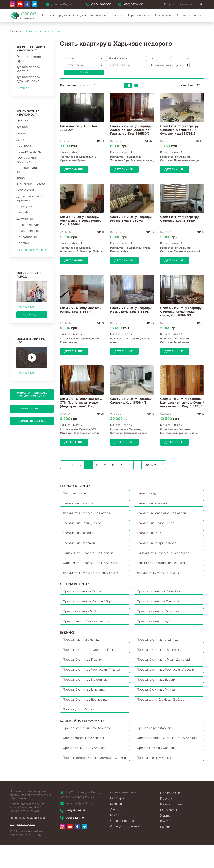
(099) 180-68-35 (101, 4)
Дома (20, 139)
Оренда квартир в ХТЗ (80, 617)
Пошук (84, 72)
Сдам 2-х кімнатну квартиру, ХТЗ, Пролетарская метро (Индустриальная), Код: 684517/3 (81, 404)
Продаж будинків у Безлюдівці (87, 709)
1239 (154, 465)
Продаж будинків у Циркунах (85, 699)
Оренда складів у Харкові (157, 765)
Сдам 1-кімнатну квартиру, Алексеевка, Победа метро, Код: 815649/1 (80, 221)
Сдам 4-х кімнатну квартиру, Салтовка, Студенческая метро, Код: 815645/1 (181, 312)
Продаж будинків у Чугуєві (158, 699)
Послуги (117, 15)
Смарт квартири (75, 493)
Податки (23, 243)
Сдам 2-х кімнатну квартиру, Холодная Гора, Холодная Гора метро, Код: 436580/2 (131, 130)
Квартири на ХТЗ (150, 535)
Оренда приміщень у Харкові (85, 765)
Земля (21, 133)
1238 (146, 465)
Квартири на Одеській (80, 546)
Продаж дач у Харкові (80, 720)
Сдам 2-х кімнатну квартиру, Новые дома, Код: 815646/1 (131, 310)
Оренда (22, 121)
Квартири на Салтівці (153, 504)
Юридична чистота (31, 184)
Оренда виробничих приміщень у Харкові (163, 752)
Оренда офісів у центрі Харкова (88, 739)
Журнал (182, 15)
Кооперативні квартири (26, 160)
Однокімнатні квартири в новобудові (165, 556)
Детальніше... (74, 169)
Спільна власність (30, 231)
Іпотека (22, 178)
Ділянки (116, 832)
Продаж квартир (29, 152)
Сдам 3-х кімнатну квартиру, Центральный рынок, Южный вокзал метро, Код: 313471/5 (182, 402)
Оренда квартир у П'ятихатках (160, 617)
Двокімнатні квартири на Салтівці (89, 514)
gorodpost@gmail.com (65, 4)
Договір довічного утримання (30, 198)
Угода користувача (22, 847)
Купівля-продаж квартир (28, 69)
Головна (15, 32)
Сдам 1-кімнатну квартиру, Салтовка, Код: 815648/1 (180, 219)
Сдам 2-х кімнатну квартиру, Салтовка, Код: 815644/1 (131, 401)
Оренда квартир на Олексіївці (160, 596)
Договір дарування (31, 225)
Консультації (169, 833)
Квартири (117, 821)
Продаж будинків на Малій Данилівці (166, 667)
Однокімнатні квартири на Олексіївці (91, 556)
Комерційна (118, 838)
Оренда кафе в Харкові (155, 739)
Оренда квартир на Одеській (159, 607)
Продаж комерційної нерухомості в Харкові (90, 778)
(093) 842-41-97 (133, 4)
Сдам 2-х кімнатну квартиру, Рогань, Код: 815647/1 (81, 310)
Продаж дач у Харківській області (163, 709)
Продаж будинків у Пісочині (85, 667)
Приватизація (27, 237)
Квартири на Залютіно (80, 535)
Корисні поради (139, 15)
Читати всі (23, 88)
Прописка (24, 145)
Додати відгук (32, 315)
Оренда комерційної (125, 849)
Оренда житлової (122, 844)
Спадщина (24, 206)
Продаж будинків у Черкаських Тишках (93, 678)
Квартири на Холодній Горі (158, 525)
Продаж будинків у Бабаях (157, 688)
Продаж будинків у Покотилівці (87, 688)
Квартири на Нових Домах (83, 525)
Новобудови (97, 15)
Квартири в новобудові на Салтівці (164, 514)
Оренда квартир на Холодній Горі (89, 607)
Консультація (163, 15)
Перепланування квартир (29, 170)
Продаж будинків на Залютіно (160, 657)
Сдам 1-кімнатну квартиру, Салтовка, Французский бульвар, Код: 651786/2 (180, 130)
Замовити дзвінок (32, 421)
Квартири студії (149, 493)
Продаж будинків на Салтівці (159, 647)
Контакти (198, 15)
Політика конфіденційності (28, 840)
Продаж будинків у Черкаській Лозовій (167, 678)
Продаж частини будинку (82, 647)
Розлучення (25, 190)
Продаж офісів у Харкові (156, 778)
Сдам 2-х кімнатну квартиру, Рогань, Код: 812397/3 (131, 219)
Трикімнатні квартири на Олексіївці (164, 567)
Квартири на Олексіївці (81, 504)
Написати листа (32, 408)
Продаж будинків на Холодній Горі (89, 657)
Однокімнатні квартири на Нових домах (93, 567)
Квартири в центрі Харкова (158, 546)
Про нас (46, 15)
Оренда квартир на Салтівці (84, 596)
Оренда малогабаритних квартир (88, 628)
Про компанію (170, 816)
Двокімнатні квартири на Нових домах (92, 577)
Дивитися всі (25, 307)
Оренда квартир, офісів (29, 59)
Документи (25, 219)
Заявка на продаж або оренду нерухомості (32, 394)
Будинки (116, 827)
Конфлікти (24, 212)
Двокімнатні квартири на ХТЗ (159, 577)
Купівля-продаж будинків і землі (28, 79)
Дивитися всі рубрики (31, 250)
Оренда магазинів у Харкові (85, 752)
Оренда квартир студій (155, 628)
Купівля (22, 127)
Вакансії (166, 850)
